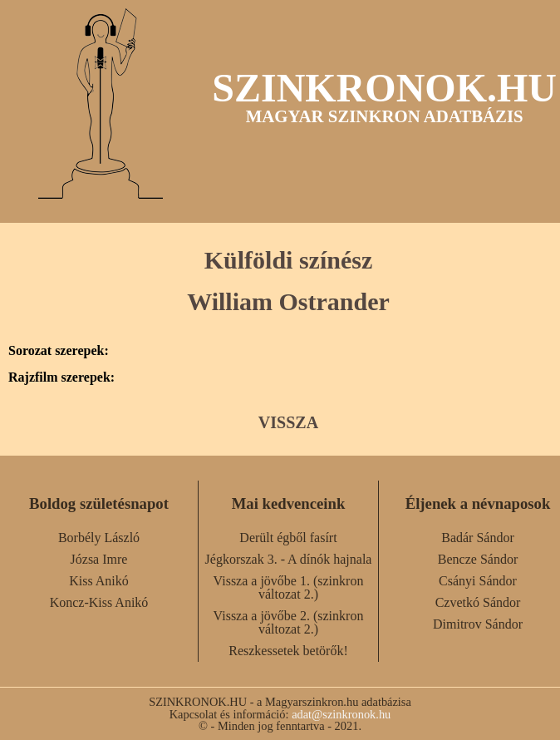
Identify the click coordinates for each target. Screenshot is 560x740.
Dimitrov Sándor (478, 624)
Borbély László (99, 538)
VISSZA (288, 422)
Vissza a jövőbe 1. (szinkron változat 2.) (289, 587)
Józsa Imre (99, 559)
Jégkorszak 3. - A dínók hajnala (289, 559)
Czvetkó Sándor (478, 602)
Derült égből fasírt (288, 538)
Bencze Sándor (478, 559)
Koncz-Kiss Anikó (99, 602)
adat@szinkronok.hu (341, 714)
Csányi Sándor (478, 581)
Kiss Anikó (99, 581)
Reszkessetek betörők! (288, 651)
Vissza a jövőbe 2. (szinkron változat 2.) (289, 622)
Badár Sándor (478, 538)
